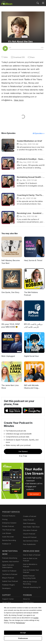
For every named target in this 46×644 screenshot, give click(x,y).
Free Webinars (7, 598)
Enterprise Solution (9, 514)
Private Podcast (8, 518)
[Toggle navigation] (43, 3)
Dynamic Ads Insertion (10, 553)
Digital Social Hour (31, 350)
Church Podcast (29, 525)
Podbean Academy (9, 604)
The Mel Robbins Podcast (34, 289)
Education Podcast (30, 522)
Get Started (23, 443)
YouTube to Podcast (9, 566)
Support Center (8, 591)
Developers (6, 580)
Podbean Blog (28, 594)
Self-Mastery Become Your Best (10, 259)
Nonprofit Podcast (29, 529)
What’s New (6, 594)
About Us (26, 591)
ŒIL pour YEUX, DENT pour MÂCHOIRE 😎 (11, 320)
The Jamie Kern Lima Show (10, 381)
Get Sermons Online (30, 532)
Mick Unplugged (8, 350)
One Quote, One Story (10, 289)
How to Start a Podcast (31, 547)
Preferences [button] (28, 623)
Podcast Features (8, 507)
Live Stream (6, 525)
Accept (23, 633)
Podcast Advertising (9, 550)
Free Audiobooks (29, 536)
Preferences (23, 638)
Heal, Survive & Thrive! (33, 257)
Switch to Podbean (9, 562)
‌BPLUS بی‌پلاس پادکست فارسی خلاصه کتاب (33, 320)
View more (18, 97)
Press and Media (29, 601)
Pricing (5, 511)
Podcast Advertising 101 (31, 579)
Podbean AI (6, 535)
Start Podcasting (29, 515)
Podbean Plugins (8, 576)
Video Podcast (28, 511)
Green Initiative (28, 604)
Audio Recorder (8, 528)
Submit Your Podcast (10, 573)
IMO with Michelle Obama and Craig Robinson (34, 381)
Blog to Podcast (8, 569)
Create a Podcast (29, 508)
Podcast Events (8, 601)
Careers (26, 598)
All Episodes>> (39, 130)
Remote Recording (9, 532)
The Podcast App (8, 521)
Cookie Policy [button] (19, 620)
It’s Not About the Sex (20, 42)
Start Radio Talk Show (31, 518)
